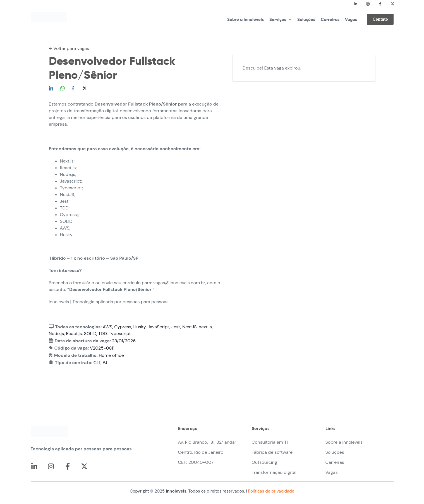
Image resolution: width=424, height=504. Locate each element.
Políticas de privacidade (271, 491)
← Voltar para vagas (69, 48)
